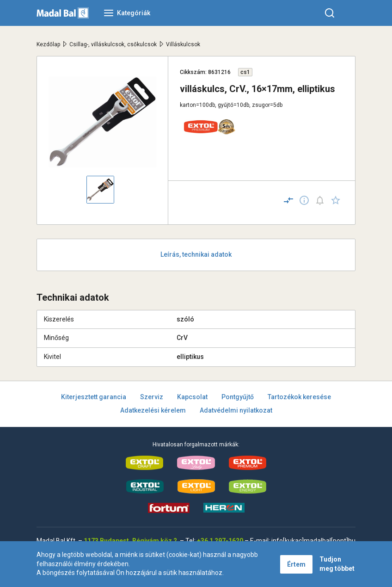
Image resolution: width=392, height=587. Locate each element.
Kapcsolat (192, 397)
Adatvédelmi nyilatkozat (236, 410)
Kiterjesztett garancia (94, 397)
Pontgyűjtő (238, 397)
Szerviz (152, 397)
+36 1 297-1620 (220, 541)
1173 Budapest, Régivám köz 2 (130, 541)
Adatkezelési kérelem (153, 410)
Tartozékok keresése (299, 397)
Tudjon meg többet (337, 564)
